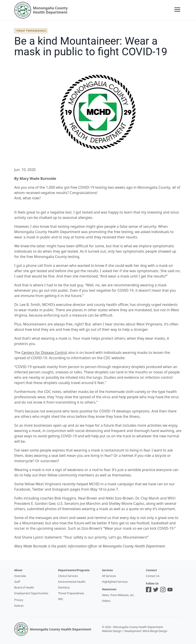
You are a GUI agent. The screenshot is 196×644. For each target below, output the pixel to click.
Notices (19, 606)
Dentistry (64, 588)
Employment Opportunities (31, 593)
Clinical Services (68, 576)
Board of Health (24, 588)
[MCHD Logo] (21, 629)
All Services (109, 576)
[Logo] (41, 10)
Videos (106, 601)
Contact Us (153, 576)
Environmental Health (72, 582)
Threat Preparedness (71, 593)
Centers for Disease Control (44, 353)
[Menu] (177, 10)
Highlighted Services (115, 582)
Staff (17, 582)
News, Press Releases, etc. (118, 595)
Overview (20, 576)
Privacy (19, 600)
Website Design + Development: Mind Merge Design (135, 631)
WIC (61, 599)
